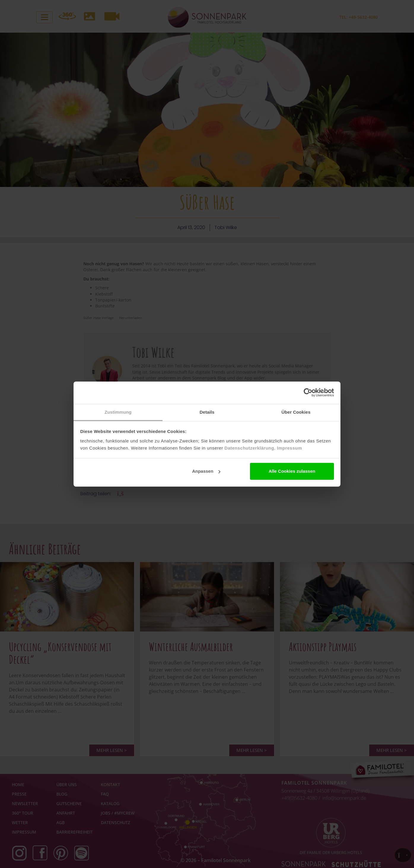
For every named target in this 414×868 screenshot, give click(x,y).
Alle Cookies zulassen (292, 471)
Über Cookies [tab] (296, 412)
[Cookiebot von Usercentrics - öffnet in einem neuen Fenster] (308, 393)
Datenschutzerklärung (249, 448)
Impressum (290, 448)
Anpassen (206, 471)
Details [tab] (207, 412)
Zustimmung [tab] (118, 412)
